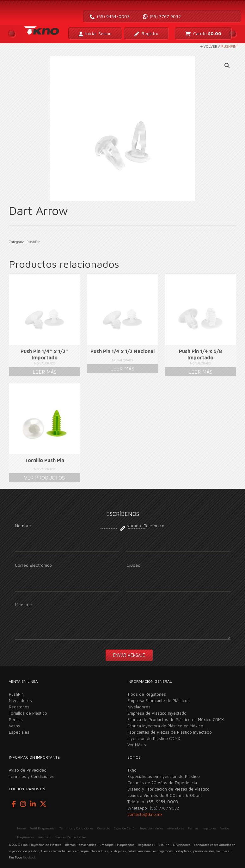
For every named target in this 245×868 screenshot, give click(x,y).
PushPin (229, 46)
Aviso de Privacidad (28, 770)
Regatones (19, 707)
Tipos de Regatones (147, 694)
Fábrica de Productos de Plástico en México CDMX (176, 719)
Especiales (19, 732)
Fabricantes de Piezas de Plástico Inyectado (170, 732)
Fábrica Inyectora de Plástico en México (165, 726)
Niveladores (20, 700)
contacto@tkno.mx (145, 814)
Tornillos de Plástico (28, 713)
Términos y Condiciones (32, 776)
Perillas (16, 719)
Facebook (29, 857)
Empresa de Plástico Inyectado (157, 713)
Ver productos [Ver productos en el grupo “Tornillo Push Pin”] (44, 478)
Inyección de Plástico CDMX (154, 738)
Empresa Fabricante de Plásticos (159, 700)
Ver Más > (137, 745)
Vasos (15, 726)
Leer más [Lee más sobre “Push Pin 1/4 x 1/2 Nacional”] (122, 369)
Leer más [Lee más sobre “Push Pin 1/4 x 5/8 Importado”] (200, 372)
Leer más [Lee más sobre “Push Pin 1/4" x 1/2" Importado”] (45, 372)
